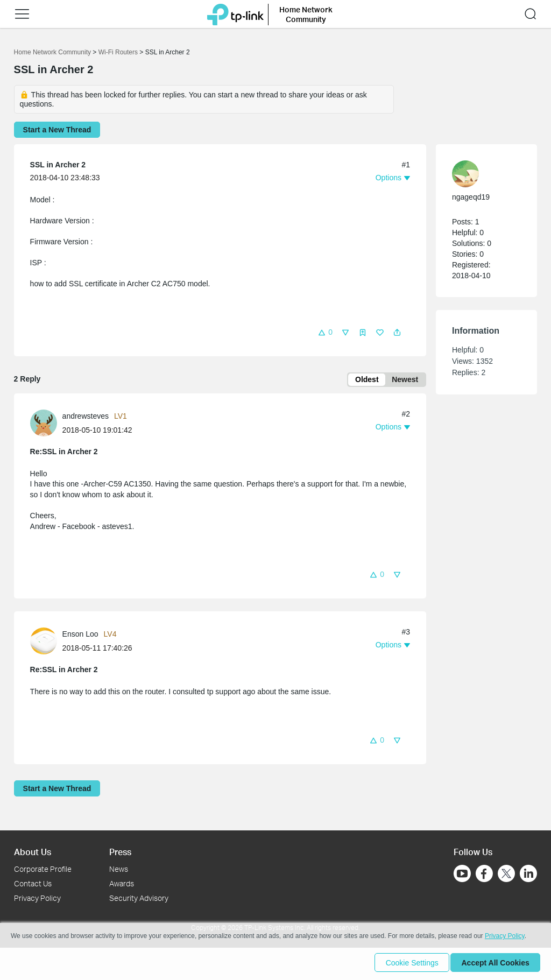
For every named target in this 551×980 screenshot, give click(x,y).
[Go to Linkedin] (528, 873)
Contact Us (33, 883)
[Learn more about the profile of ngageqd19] (481, 174)
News (119, 869)
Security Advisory (139, 898)
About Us (33, 852)
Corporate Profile (43, 869)
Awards (122, 883)
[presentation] (44, 425)
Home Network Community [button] (306, 14)
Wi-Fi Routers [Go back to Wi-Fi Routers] (119, 52)
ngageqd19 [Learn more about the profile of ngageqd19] (471, 197)
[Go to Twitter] (506, 875)
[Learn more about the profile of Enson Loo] (46, 642)
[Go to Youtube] (462, 873)
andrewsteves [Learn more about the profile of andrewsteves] (86, 418)
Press (120, 852)
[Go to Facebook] (484, 873)
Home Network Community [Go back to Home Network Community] (52, 52)
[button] (22, 14)
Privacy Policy (37, 898)
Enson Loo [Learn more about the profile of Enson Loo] (80, 636)
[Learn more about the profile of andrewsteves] (46, 424)
